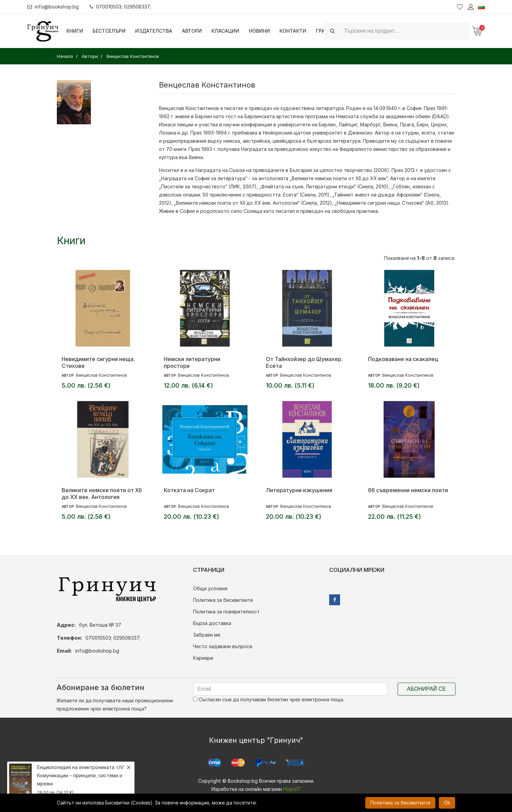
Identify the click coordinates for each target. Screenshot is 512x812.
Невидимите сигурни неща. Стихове (98, 362)
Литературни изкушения (299, 490)
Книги (75, 31)
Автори (192, 31)
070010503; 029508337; (120, 7)
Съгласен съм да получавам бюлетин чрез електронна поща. (269, 699)
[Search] (405, 31)
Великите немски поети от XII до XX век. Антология (102, 494)
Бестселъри (109, 31)
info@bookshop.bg (53, 7)
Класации (225, 31)
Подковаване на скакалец (403, 359)
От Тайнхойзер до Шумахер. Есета (304, 362)
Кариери (203, 658)
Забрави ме (207, 635)
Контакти (293, 31)
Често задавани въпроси (223, 646)
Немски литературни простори (192, 362)
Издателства (154, 31)
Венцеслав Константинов (189, 108)
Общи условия (210, 588)
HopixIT (292, 789)
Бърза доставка (212, 623)
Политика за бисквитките (223, 600)
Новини (259, 31)
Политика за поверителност (226, 612)
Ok (447, 803)
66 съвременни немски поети (408, 490)
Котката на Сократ (189, 490)
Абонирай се (426, 689)
